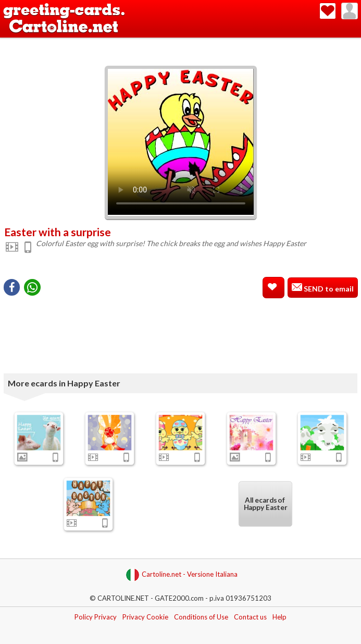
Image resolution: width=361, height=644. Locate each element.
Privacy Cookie (145, 617)
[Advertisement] (181, 43)
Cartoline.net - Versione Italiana (182, 575)
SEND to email (328, 289)
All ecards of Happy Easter (265, 504)
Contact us (250, 617)
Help (279, 617)
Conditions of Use (201, 617)
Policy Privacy (96, 617)
